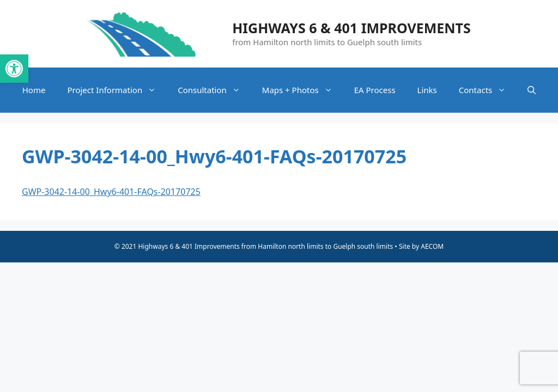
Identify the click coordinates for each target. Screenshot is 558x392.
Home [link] (34, 90)
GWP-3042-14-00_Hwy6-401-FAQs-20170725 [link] (111, 192)
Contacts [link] (488, 90)
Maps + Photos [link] (303, 90)
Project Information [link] (117, 90)
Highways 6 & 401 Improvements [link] (351, 28)
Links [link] (427, 90)
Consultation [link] (214, 90)
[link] (14, 69)
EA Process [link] (375, 90)
